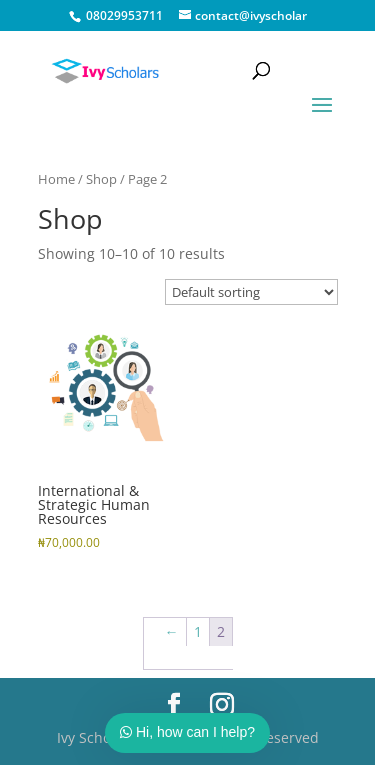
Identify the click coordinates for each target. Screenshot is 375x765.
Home (56, 179)
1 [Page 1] (198, 631)
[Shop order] (251, 292)
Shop (101, 179)
